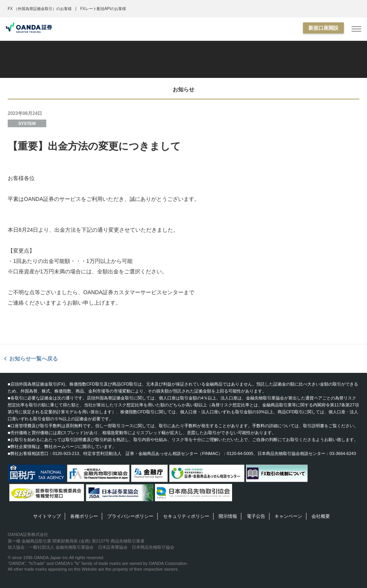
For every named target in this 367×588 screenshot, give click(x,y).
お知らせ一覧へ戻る (34, 359)
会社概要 (321, 516)
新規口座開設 (323, 28)
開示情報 (228, 516)
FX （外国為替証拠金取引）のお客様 (40, 9)
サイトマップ (47, 516)
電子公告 (256, 516)
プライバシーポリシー (130, 516)
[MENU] (356, 29)
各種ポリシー (84, 516)
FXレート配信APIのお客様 (103, 9)
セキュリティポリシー (186, 516)
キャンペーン (288, 516)
